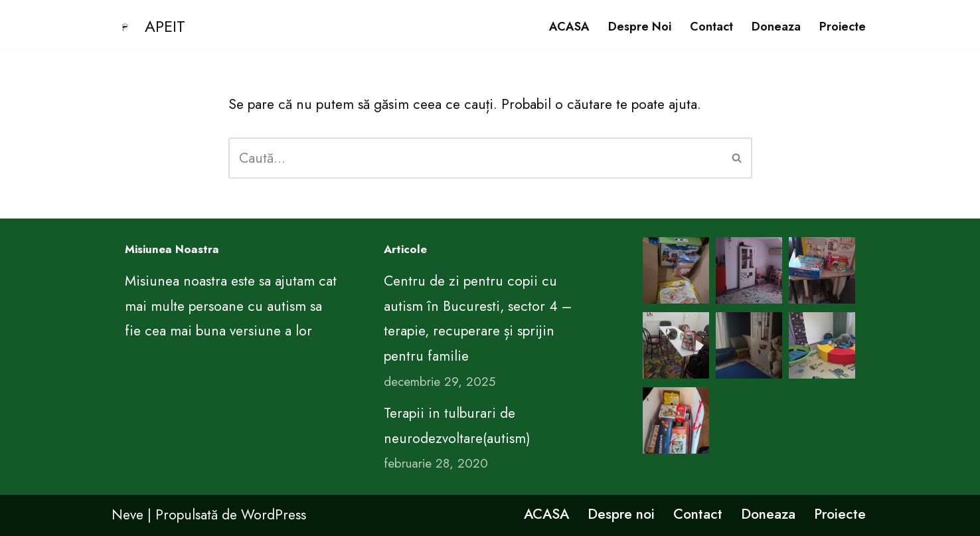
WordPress (274, 515)
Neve (127, 515)
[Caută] (475, 158)
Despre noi (640, 27)
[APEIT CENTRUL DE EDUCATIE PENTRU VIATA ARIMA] (148, 26)
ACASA (569, 27)
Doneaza (776, 27)
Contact (711, 27)
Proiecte (843, 27)
